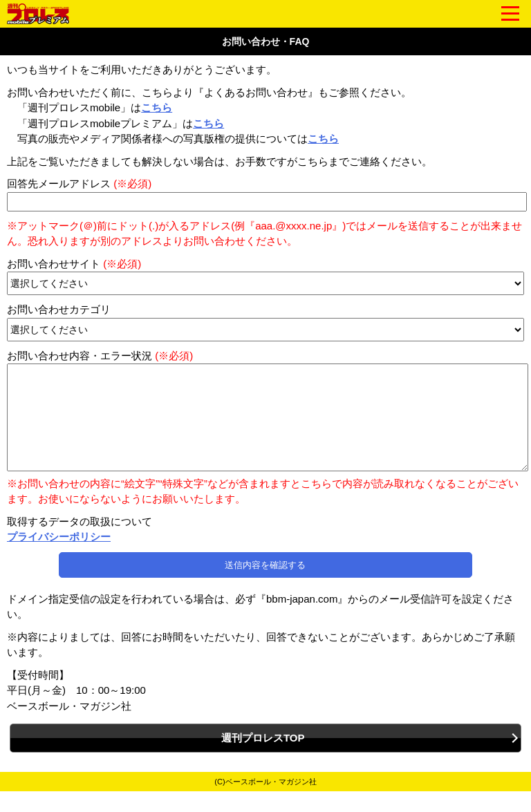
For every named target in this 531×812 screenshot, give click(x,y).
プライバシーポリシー (59, 557)
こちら (157, 107)
